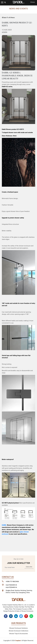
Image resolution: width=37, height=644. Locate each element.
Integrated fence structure (10, 224)
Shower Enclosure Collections (19, 631)
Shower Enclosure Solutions (19, 628)
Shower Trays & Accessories (18, 634)
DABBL (4, 525)
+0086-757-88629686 (12, 582)
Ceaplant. (18, 641)
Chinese (33, 2)
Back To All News (8, 18)
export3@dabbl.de (11, 585)
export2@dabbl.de (11, 587)
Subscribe (29, 567)
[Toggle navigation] (2, 2)
